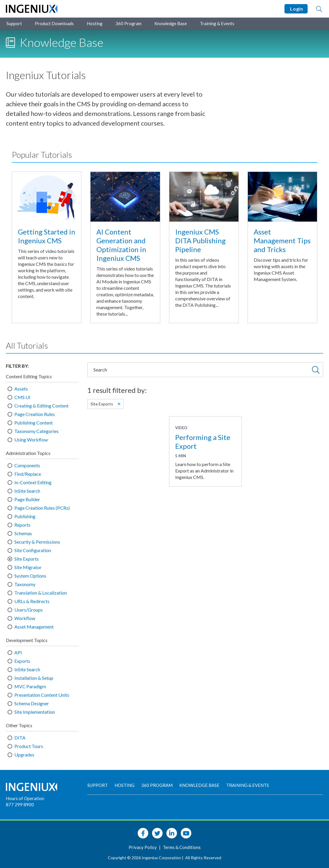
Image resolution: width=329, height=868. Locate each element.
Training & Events (217, 23)
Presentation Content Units (42, 695)
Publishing (25, 516)
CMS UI (22, 397)
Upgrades (24, 755)
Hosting (95, 23)
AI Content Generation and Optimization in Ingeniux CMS (121, 245)
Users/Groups (29, 610)
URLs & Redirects (32, 601)
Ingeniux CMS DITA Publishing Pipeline (200, 240)
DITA (20, 738)
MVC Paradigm (30, 686)
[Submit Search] (316, 370)
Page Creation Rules (35, 414)
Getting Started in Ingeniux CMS (47, 236)
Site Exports (27, 559)
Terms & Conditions (182, 847)
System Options (30, 576)
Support (14, 23)
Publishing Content (34, 423)
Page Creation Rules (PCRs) (42, 508)
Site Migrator (28, 567)
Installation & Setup (34, 678)
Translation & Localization (41, 593)
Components (27, 465)
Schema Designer (32, 703)
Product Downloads (54, 23)
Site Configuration (33, 550)
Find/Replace (28, 474)
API (18, 652)
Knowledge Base (171, 23)
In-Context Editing (33, 482)
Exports (22, 661)
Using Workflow (31, 440)
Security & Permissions (37, 542)
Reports (22, 525)
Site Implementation (35, 712)
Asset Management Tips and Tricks (282, 240)
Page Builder (27, 499)
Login (296, 9)
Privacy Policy (143, 847)
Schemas (23, 533)
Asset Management (34, 627)
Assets (21, 389)
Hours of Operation (25, 798)
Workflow (25, 618)
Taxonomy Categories (36, 431)
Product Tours (29, 746)
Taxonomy (25, 584)
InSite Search (27, 491)
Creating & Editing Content (41, 406)
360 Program (128, 23)
